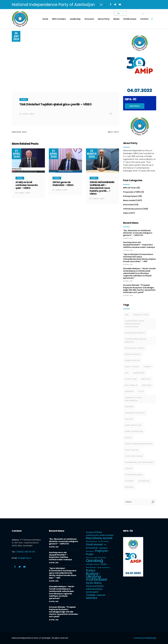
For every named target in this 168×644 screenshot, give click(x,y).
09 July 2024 (16, 36)
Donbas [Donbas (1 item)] (147, 367)
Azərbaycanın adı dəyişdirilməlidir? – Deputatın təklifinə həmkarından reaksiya (139, 245)
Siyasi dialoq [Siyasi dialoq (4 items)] (132, 450)
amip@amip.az (24, 558)
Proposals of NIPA (132, 192)
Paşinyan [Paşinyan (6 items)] (129, 391)
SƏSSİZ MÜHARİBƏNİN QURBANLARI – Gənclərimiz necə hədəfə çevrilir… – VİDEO (102, 188)
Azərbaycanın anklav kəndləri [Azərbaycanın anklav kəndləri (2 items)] (136, 341)
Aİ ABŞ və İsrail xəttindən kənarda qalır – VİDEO (27, 185)
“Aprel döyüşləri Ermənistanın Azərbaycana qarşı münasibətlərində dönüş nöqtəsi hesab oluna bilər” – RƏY (139, 258)
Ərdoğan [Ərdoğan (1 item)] (129, 487)
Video (24, 100)
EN (119, 13)
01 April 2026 (17, 154)
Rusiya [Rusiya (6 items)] (128, 438)
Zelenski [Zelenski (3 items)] (129, 481)
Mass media (129, 200)
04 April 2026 (128, 238)
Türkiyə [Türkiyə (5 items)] (129, 469)
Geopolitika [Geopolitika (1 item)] (131, 379)
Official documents (133, 209)
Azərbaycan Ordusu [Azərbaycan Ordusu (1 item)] (135, 333)
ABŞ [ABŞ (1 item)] (127, 315)
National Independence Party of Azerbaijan (53, 5)
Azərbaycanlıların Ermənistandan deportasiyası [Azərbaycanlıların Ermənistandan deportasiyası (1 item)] (135, 324)
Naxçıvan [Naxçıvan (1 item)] (147, 385)
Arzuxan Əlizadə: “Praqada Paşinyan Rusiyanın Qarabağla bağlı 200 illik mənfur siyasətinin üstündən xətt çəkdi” (139, 289)
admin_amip (28, 114)
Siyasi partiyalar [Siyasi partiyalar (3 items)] (134, 456)
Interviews (128, 205)
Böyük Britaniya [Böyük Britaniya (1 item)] (133, 354)
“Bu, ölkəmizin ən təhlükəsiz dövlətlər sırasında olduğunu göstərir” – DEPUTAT (138, 233)
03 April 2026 (128, 281)
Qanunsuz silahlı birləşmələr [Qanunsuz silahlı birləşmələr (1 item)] (134, 399)
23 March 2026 (92, 154)
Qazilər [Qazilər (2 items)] (129, 419)
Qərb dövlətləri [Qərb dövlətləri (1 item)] (133, 425)
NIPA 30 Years (130, 188)
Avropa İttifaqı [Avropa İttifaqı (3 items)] (141, 315)
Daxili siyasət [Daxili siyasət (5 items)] (132, 367)
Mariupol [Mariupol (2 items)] (146, 379)
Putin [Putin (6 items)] (141, 391)
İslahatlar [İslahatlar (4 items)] (144, 481)
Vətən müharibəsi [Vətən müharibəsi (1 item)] (134, 475)
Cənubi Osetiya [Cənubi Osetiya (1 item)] (132, 361)
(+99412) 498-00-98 (25, 552)
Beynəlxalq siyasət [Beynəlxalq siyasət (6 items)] (135, 348)
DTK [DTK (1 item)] (127, 373)
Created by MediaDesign (145, 638)
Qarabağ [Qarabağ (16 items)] (129, 407)
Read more (135, 106)
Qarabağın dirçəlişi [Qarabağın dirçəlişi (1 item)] (135, 413)
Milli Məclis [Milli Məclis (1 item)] (131, 385)
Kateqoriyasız (130, 196)
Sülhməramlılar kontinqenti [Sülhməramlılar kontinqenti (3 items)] (140, 462)
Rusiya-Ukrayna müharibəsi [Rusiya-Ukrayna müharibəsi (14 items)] (139, 444)
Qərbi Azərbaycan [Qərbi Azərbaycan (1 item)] (134, 431)
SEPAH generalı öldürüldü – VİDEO (63, 184)
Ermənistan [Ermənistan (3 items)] (139, 373)
